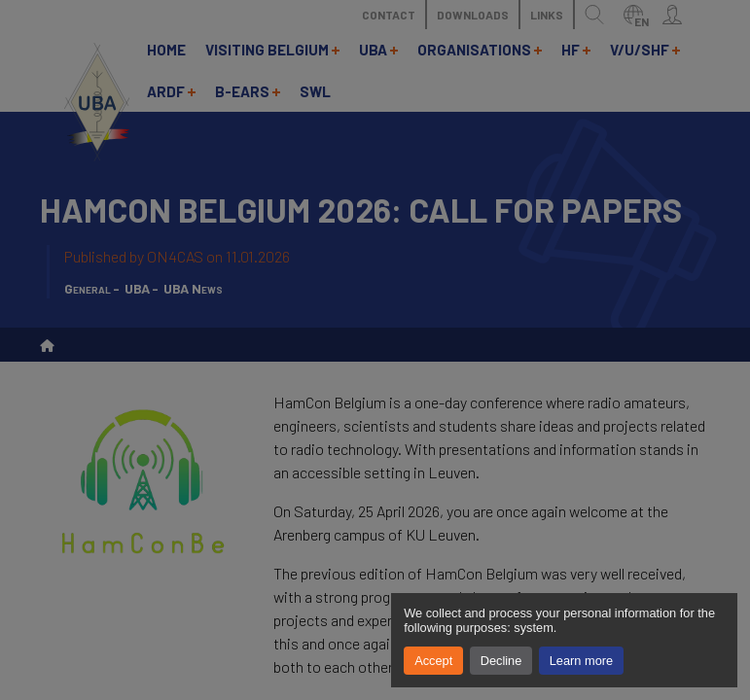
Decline (501, 661)
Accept (433, 661)
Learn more (581, 661)
